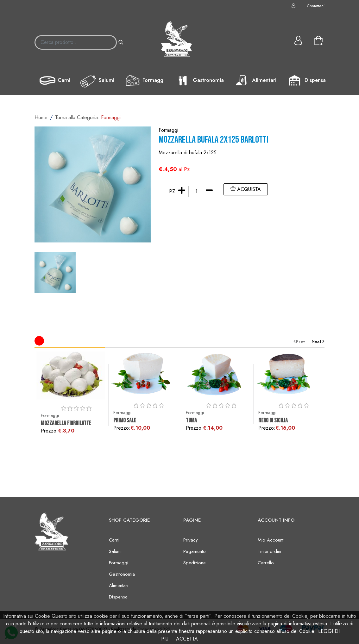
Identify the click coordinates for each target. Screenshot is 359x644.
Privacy (191, 540)
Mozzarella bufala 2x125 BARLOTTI (214, 140)
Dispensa (306, 81)
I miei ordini (269, 551)
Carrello (266, 563)
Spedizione (195, 563)
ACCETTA (187, 639)
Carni (55, 81)
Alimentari (255, 81)
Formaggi (145, 81)
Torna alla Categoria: (88, 117)
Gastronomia (199, 81)
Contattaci (316, 6)
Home (41, 117)
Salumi (97, 81)
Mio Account (271, 540)
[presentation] (302, 341)
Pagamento (195, 551)
